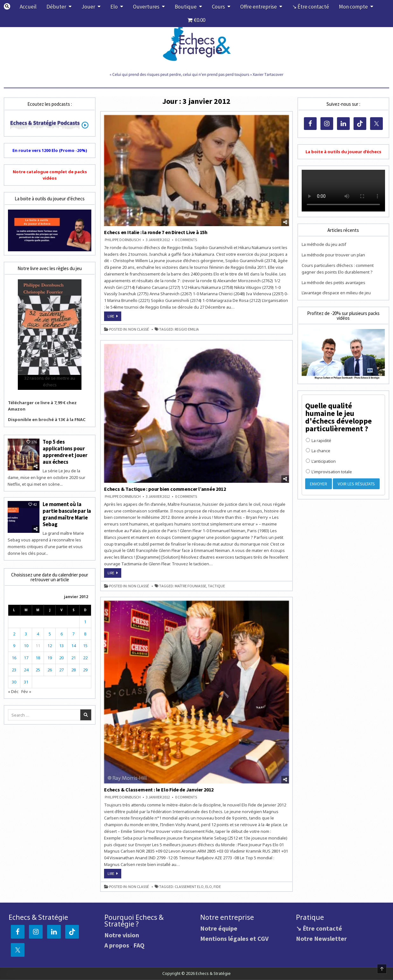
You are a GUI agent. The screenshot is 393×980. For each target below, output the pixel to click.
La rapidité (319, 440)
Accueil (28, 7)
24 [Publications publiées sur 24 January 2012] (26, 669)
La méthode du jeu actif (324, 244)
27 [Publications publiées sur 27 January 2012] (61, 669)
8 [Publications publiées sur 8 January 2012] (85, 633)
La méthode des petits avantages (333, 283)
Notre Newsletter (321, 938)
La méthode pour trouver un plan (333, 255)
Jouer (88, 7)
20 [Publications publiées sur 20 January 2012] (61, 656)
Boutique (186, 7)
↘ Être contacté (311, 7)
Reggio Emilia (187, 329)
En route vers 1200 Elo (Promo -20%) (50, 150)
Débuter (56, 7)
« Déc (13, 690)
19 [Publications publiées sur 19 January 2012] (50, 656)
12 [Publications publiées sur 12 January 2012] (50, 644)
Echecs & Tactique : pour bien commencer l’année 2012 (165, 489)
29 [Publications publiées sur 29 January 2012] (85, 669)
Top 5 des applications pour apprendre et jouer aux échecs (65, 451)
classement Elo (189, 887)
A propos (117, 945)
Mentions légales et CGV (234, 938)
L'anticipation (321, 461)
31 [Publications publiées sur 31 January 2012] (26, 681)
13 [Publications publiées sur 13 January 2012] (61, 644)
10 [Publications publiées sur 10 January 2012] (26, 644)
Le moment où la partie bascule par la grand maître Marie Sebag (67, 513)
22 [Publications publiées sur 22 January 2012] (85, 656)
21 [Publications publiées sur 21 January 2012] (74, 656)
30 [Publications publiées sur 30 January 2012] (14, 681)
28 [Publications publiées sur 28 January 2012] (74, 669)
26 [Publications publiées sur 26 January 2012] (50, 669)
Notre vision (122, 935)
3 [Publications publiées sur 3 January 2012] (26, 633)
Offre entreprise (259, 7)
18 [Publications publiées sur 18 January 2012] (38, 656)
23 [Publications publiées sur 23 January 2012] (14, 669)
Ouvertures (146, 7)
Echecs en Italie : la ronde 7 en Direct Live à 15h (156, 232)
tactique (216, 586)
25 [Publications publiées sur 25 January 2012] (38, 669)
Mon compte (353, 7)
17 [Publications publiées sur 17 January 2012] (26, 656)
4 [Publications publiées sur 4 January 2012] (38, 633)
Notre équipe (219, 928)
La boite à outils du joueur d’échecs (343, 152)
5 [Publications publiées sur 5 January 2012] (50, 633)
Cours (218, 7)
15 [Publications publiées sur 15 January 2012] (85, 644)
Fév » (26, 690)
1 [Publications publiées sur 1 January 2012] (85, 620)
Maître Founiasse (190, 586)
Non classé (139, 329)
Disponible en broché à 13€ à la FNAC (47, 419)
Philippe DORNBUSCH (123, 240)
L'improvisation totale (329, 472)
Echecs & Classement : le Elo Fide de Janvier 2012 (159, 790)
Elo (114, 7)
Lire (114, 317)
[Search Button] (7, 6)
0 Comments (186, 240)
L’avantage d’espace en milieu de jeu (336, 293)
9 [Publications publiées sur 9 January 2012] (14, 644)
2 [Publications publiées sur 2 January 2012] (14, 633)
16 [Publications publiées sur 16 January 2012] (14, 656)
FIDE (217, 887)
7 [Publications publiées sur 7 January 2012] (73, 633)
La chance (318, 451)
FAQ (139, 945)
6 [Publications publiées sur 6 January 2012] (62, 633)
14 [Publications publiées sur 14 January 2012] (74, 644)
